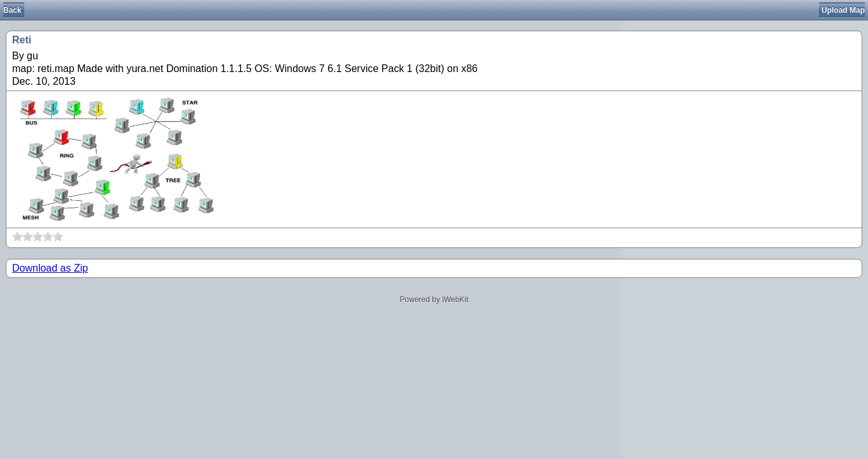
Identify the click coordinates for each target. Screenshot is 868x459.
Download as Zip (50, 268)
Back (12, 10)
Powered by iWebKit (434, 300)
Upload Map (843, 10)
